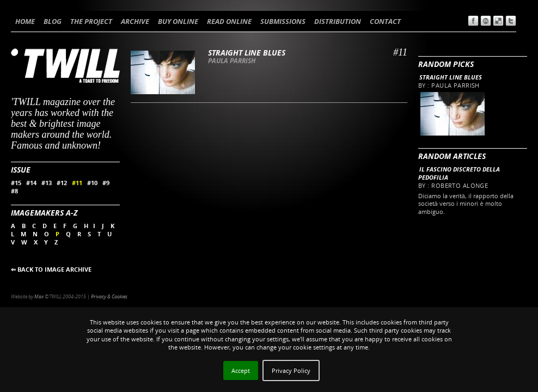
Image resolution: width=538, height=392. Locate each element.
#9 (106, 183)
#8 (14, 191)
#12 (62, 183)
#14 (31, 183)
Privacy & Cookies (109, 296)
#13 (47, 183)
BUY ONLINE (178, 21)
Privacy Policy (291, 370)
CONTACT (385, 21)
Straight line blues (451, 77)
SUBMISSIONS (283, 21)
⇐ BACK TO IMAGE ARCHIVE (51, 269)
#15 (16, 183)
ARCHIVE (135, 21)
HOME (25, 21)
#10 (92, 183)
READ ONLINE (229, 21)
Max (39, 296)
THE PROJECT (91, 21)
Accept (241, 370)
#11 (77, 183)
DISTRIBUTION (338, 21)
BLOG (53, 21)
